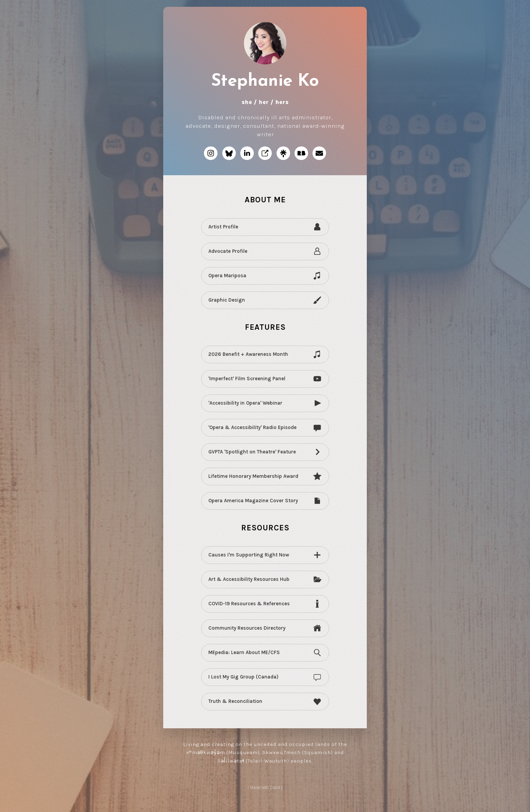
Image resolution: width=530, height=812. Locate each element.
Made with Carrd (265, 789)
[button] (211, 155)
